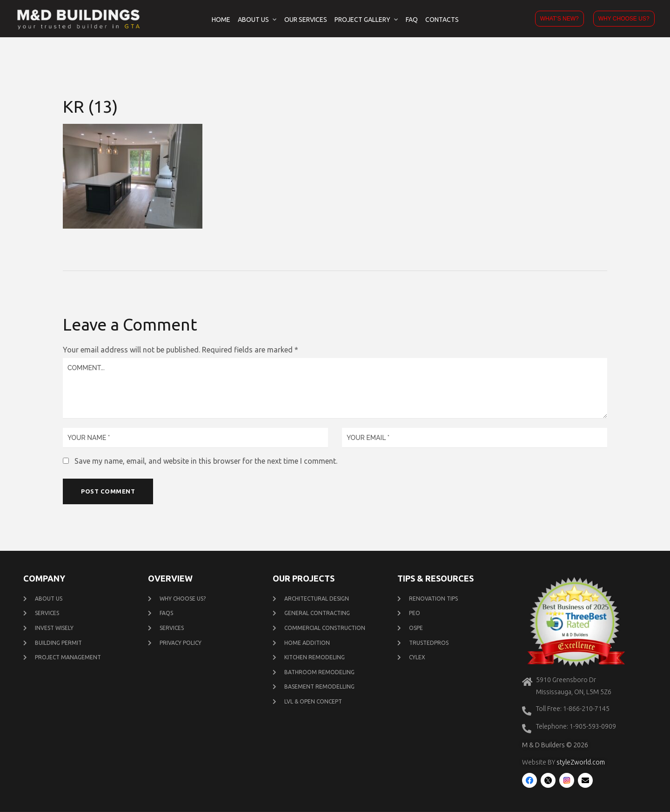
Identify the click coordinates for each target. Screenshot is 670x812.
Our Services (306, 20)
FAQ (412, 20)
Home (221, 20)
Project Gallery (362, 20)
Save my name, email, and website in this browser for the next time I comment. (206, 461)
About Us (253, 20)
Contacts (442, 20)
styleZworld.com (581, 763)
